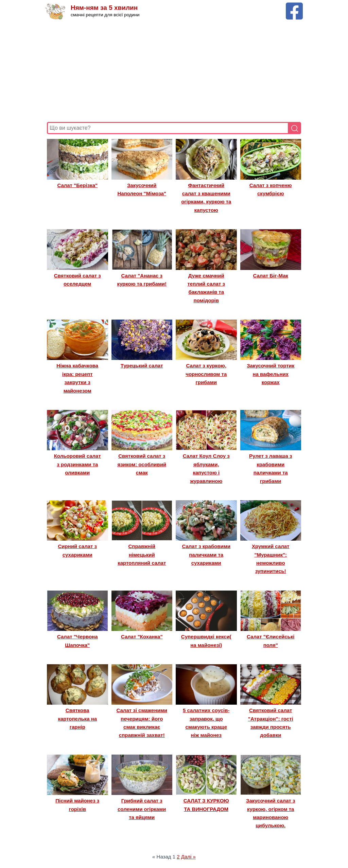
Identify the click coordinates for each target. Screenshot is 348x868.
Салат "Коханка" (142, 637)
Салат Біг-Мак (271, 276)
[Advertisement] (174, 71)
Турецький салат (142, 366)
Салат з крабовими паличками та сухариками (206, 555)
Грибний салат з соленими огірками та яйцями (142, 809)
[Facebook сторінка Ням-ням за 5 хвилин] (294, 6)
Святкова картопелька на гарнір (77, 719)
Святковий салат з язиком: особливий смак (142, 464)
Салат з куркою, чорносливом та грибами (206, 374)
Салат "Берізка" (77, 185)
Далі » (188, 857)
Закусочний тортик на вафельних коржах (271, 374)
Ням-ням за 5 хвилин (104, 8)
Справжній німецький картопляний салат (142, 555)
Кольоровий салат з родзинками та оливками (77, 464)
